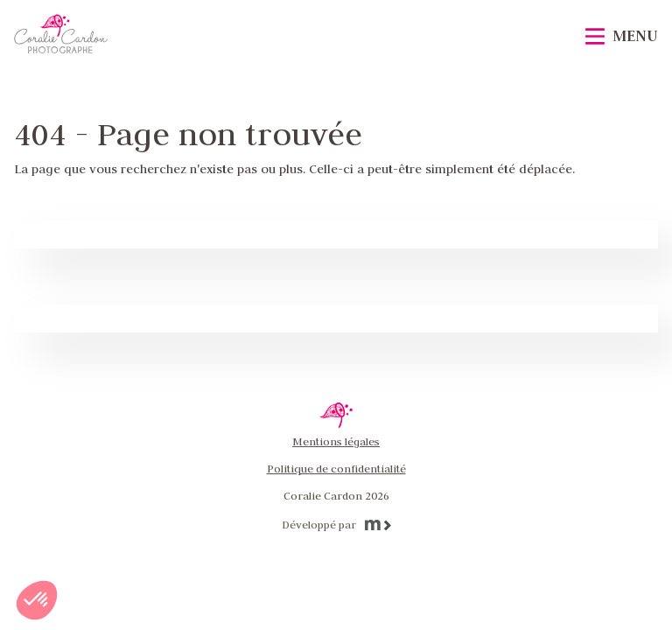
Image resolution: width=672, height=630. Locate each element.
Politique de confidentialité (336, 468)
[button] (37, 600)
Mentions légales (336, 441)
